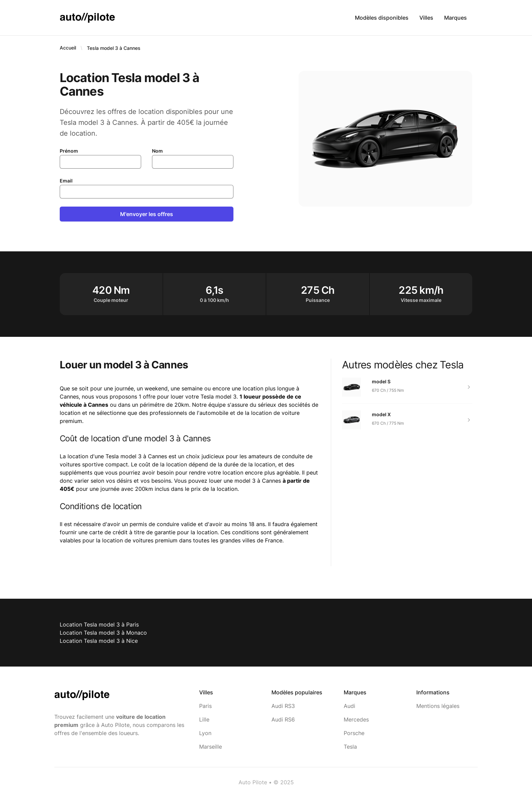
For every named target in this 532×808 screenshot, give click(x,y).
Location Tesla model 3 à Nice (99, 641)
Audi (349, 706)
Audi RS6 (283, 719)
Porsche (354, 733)
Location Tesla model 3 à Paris (99, 624)
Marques (455, 18)
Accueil (68, 48)
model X (381, 414)
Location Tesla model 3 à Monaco (103, 633)
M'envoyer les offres (147, 214)
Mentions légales (438, 706)
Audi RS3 (283, 706)
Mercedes (356, 719)
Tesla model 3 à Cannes (114, 48)
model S (381, 381)
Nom (157, 151)
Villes (426, 18)
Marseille (211, 747)
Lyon (205, 733)
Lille (204, 719)
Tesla (350, 747)
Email (66, 181)
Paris (205, 706)
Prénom (69, 151)
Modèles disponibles (382, 18)
